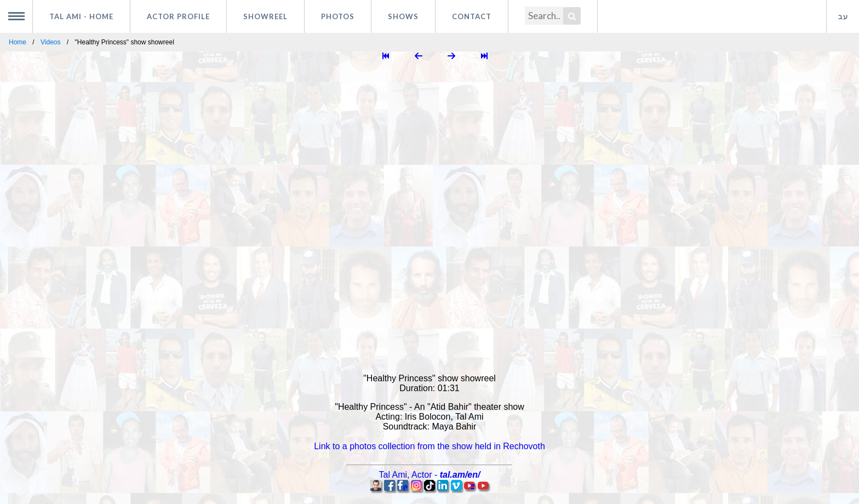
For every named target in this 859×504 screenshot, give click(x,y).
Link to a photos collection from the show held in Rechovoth (429, 446)
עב (843, 16)
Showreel (265, 16)
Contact (472, 16)
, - (430, 475)
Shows (403, 16)
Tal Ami (81, 16)
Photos (338, 16)
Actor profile (178, 16)
